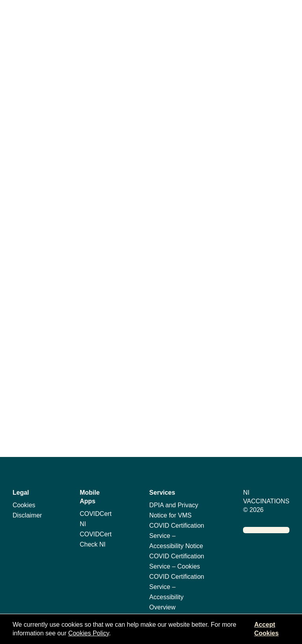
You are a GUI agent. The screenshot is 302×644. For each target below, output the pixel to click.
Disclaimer (27, 515)
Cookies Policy (88, 633)
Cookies (24, 505)
